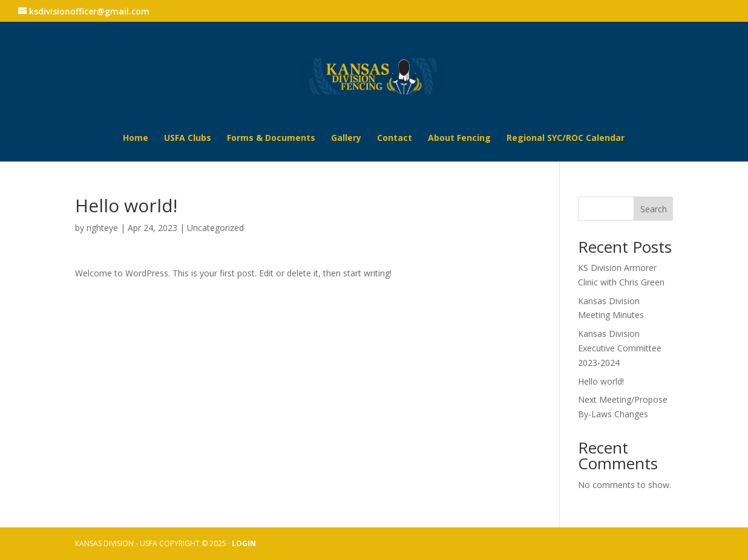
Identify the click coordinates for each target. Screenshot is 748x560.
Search (654, 209)
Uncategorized (215, 228)
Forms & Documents (271, 138)
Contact (395, 138)
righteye (102, 228)
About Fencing (459, 138)
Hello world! (601, 381)
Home (136, 138)
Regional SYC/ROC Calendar (566, 138)
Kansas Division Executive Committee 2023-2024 (620, 348)
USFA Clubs (188, 138)
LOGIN (244, 543)
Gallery (346, 138)
